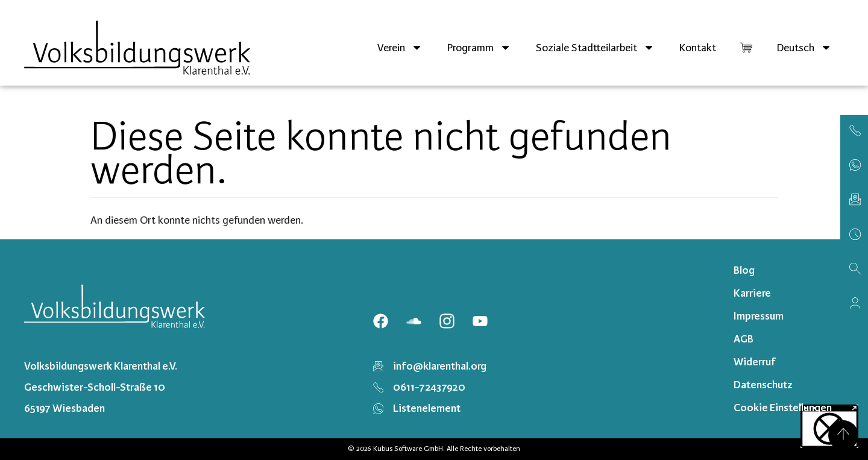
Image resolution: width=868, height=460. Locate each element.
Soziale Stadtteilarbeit (595, 47)
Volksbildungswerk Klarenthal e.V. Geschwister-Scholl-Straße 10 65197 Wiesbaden (101, 387)
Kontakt (697, 48)
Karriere (752, 293)
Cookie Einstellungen (783, 408)
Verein (400, 47)
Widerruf (755, 362)
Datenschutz (763, 385)
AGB (744, 339)
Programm (479, 47)
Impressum (759, 316)
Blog (744, 270)
